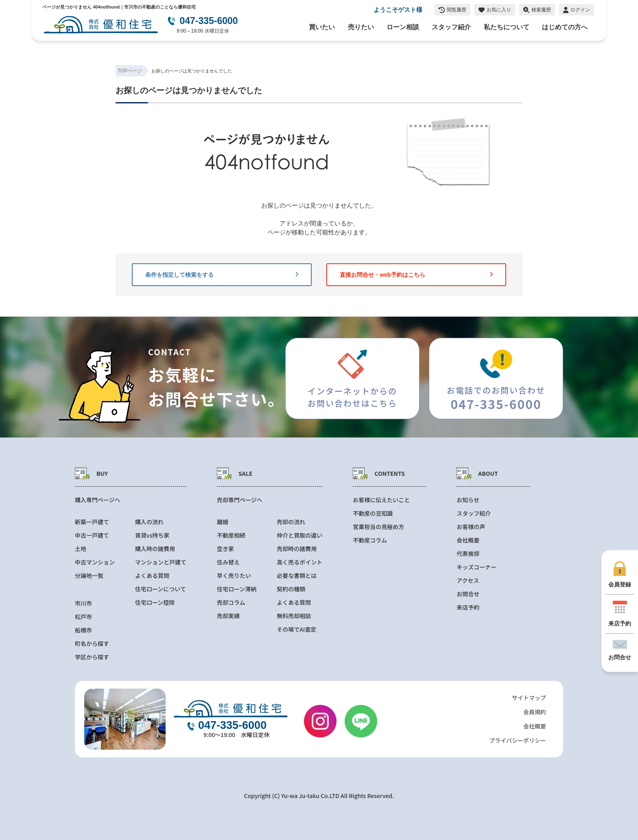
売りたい (361, 27)
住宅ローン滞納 (237, 589)
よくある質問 (152, 576)
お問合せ (468, 594)
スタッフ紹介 (451, 27)
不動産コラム (370, 540)
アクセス (468, 581)
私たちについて (507, 27)
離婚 (223, 522)
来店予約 (468, 607)
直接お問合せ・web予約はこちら (416, 275)
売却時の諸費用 (297, 549)
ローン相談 (403, 27)
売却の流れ (291, 522)
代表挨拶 (468, 554)
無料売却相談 (294, 616)
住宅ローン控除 (155, 603)
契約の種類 (291, 589)
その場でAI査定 (296, 629)
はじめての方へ (565, 27)
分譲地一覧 (89, 576)
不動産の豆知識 (373, 513)
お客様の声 (471, 527)
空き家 (225, 549)
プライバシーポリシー (518, 740)
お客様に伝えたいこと (381, 500)
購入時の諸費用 (155, 549)
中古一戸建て (92, 535)
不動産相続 (231, 535)
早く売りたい (234, 576)
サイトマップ (529, 698)
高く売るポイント (299, 562)
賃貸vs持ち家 (152, 535)
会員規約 (535, 712)
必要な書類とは (297, 576)
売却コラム (231, 603)
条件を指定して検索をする (222, 275)
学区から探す (92, 657)
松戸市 (83, 617)
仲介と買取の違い (299, 535)
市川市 (83, 603)
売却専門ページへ (240, 500)
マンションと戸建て (161, 562)
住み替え (228, 562)
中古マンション (95, 562)
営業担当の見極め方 (378, 527)
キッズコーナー (476, 567)
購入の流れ (149, 522)
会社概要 (468, 540)
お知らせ (468, 500)
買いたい (322, 27)
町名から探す (92, 644)
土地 (81, 549)
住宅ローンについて (161, 589)
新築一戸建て (92, 522)
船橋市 (83, 630)
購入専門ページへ (98, 500)
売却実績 (228, 616)
